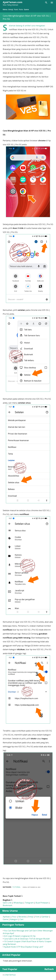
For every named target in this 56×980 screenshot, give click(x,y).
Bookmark (8, 905)
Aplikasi (6, 917)
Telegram (29, 903)
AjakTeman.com (13, 2)
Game (26, 9)
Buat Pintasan (42, 903)
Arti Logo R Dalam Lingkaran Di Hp (20, 936)
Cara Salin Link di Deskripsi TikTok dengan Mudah (27, 939)
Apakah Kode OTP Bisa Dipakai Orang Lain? (24, 947)
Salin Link (7, 903)
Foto (21, 9)
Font (16, 9)
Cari (22, 919)
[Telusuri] (46, 3)
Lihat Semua (10, 975)
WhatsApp (18, 903)
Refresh (49, 969)
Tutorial (16, 887)
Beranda (22, 917)
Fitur (14, 917)
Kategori (14, 919)
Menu (5, 9)
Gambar (45, 917)
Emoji (11, 9)
